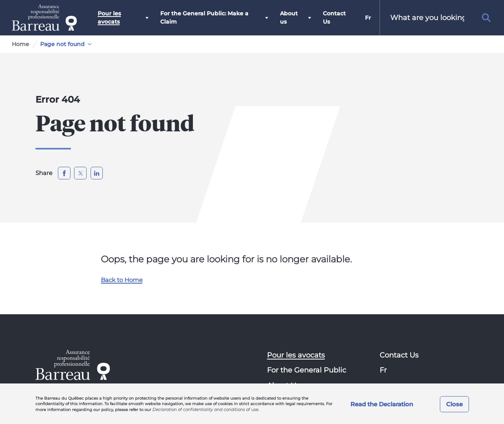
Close (454, 404)
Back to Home (122, 280)
